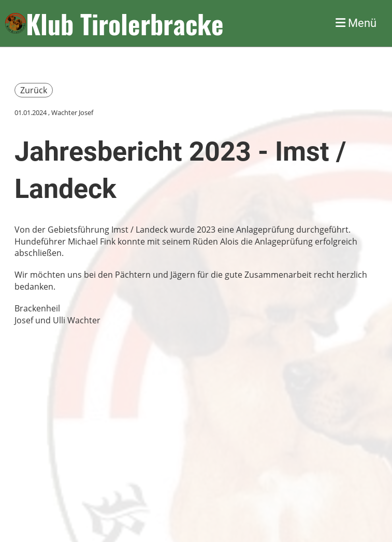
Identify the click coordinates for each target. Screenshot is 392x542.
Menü (356, 23)
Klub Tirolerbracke (125, 23)
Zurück (34, 90)
